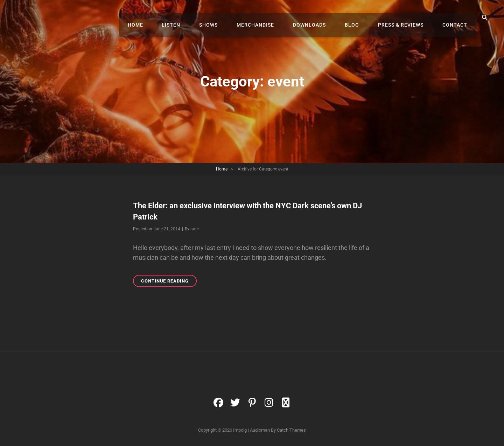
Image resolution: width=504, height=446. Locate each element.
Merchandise (271, 18)
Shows (228, 18)
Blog (361, 18)
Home (161, 18)
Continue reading (169, 282)
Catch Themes (291, 430)
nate (195, 229)
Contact (457, 18)
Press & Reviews (406, 18)
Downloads (322, 18)
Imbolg (240, 430)
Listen (194, 18)
